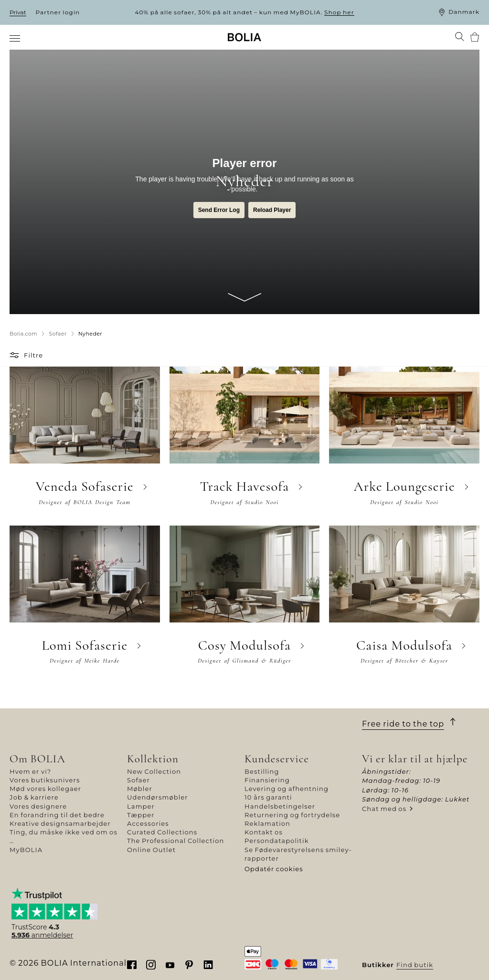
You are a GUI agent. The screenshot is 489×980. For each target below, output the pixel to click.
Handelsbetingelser (280, 806)
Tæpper (141, 815)
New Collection (154, 771)
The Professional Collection (175, 841)
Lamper (141, 806)
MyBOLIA (26, 850)
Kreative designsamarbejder (60, 823)
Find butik (415, 965)
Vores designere (38, 806)
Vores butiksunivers (45, 780)
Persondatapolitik (277, 841)
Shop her (339, 12)
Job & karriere (34, 797)
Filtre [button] (33, 355)
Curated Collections (162, 832)
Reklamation (267, 823)
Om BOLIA (37, 759)
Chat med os (384, 809)
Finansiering (267, 780)
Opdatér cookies (274, 869)
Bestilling (262, 771)
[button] (16, 355)
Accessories (148, 823)
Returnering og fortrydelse (292, 815)
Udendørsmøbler (158, 797)
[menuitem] (16, 38)
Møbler (140, 789)
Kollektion (153, 759)
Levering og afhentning (287, 789)
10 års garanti (268, 797)
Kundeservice (277, 759)
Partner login (58, 12)
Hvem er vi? (30, 771)
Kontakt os (264, 832)
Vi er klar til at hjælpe (415, 759)
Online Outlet (151, 850)
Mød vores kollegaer (45, 789)
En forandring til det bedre (57, 815)
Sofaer (138, 780)
